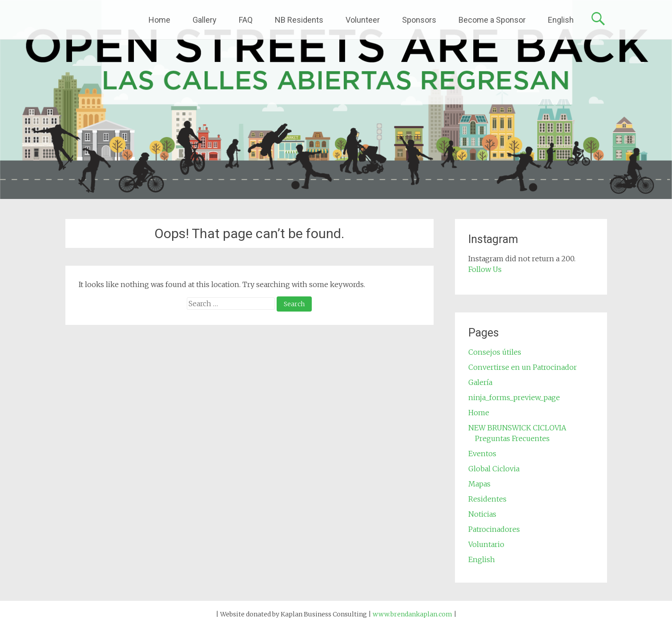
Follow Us (485, 269)
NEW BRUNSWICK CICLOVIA (517, 428)
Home (159, 20)
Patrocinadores (494, 529)
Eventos (482, 454)
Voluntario (486, 544)
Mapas (479, 484)
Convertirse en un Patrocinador (523, 367)
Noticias (482, 514)
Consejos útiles (495, 352)
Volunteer (363, 20)
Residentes (487, 499)
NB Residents (299, 20)
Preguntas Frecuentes (512, 438)
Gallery (205, 20)
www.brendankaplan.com (412, 614)
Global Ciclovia (494, 469)
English (561, 20)
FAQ (246, 20)
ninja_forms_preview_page (514, 397)
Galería (480, 382)
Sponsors (419, 20)
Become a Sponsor (492, 20)
